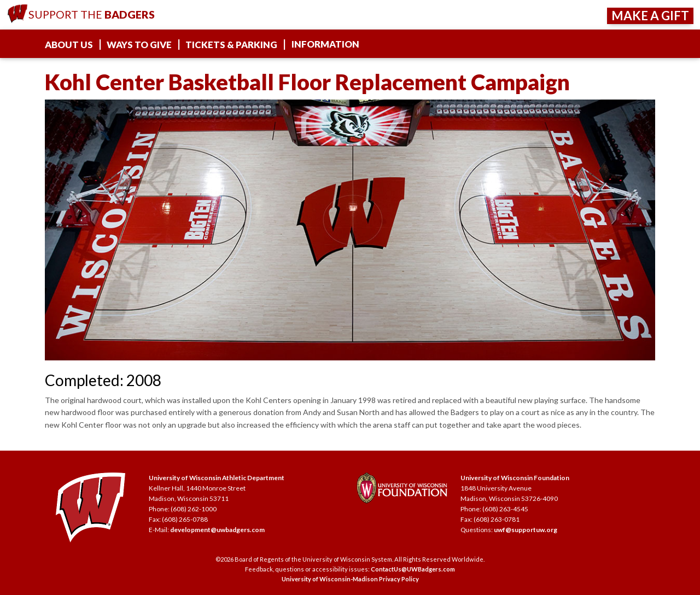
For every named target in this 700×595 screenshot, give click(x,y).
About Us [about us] (69, 45)
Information (325, 44)
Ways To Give (139, 45)
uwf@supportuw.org (526, 530)
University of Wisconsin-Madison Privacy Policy (350, 579)
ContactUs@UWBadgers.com (413, 569)
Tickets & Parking (231, 45)
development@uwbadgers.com (217, 530)
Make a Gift (650, 16)
